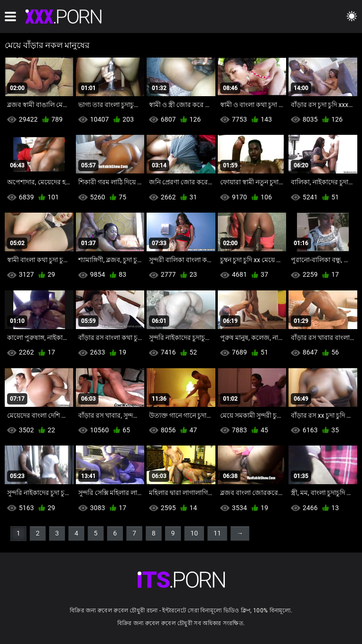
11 (217, 533)
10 (194, 533)
